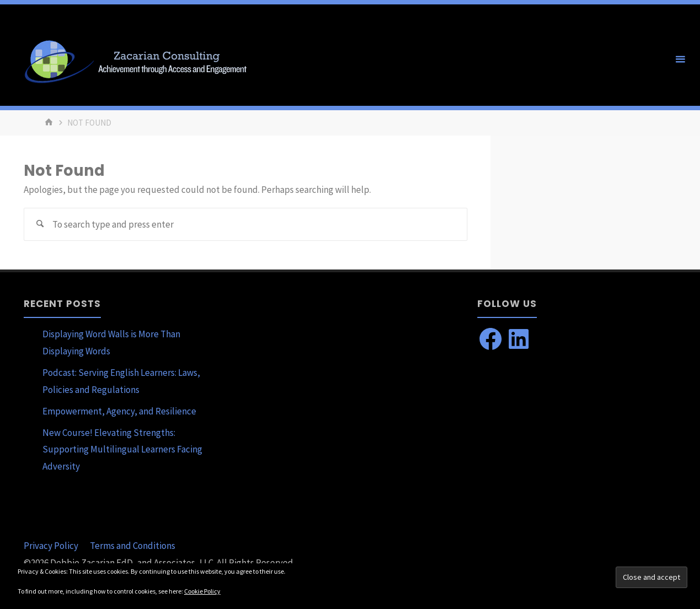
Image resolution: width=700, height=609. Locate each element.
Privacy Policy (51, 546)
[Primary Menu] (680, 60)
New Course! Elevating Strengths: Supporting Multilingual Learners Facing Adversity (122, 449)
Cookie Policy (202, 591)
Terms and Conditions (133, 546)
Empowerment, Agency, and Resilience (119, 411)
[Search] (40, 224)
